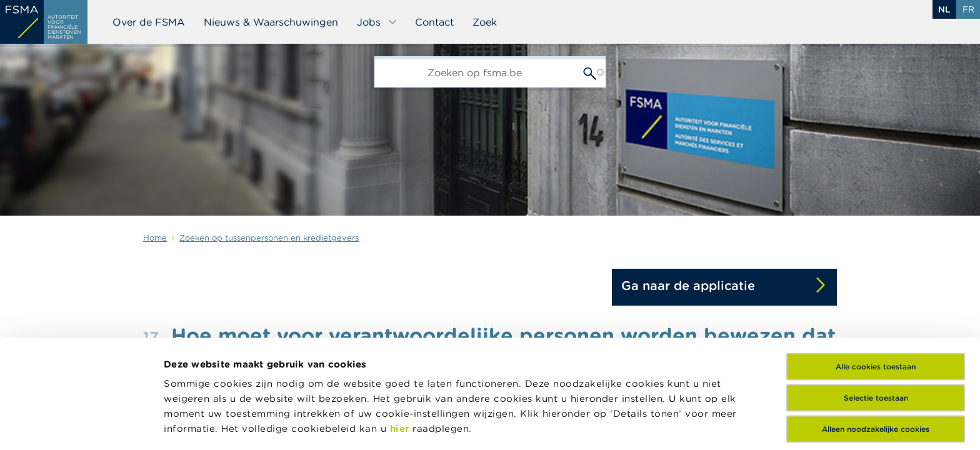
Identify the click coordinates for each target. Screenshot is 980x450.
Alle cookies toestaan (876, 273)
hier (402, 335)
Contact (434, 22)
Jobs (377, 22)
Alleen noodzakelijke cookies (876, 336)
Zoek (485, 22)
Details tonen (596, 425)
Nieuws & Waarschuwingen (271, 22)
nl (944, 9)
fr (968, 9)
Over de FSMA (149, 22)
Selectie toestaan (876, 305)
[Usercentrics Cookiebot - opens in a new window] (81, 426)
